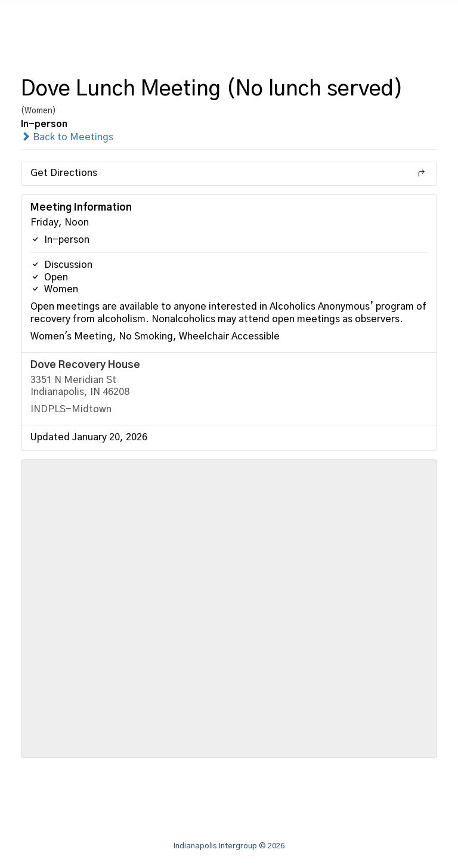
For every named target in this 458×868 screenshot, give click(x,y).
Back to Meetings (67, 137)
